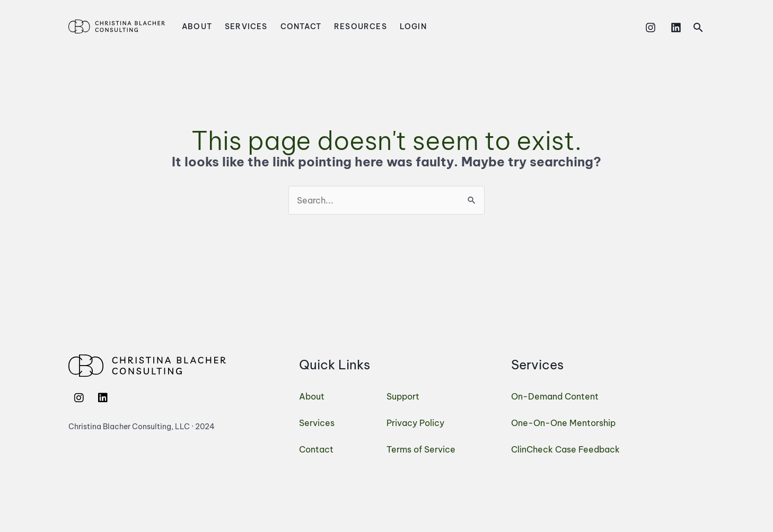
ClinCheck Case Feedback (565, 449)
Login (413, 26)
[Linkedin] (676, 28)
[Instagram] (651, 28)
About (197, 26)
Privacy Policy (415, 423)
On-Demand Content (555, 396)
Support (403, 396)
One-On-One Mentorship (563, 423)
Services (246, 26)
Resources (361, 26)
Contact (301, 26)
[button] (698, 27)
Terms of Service (421, 449)
